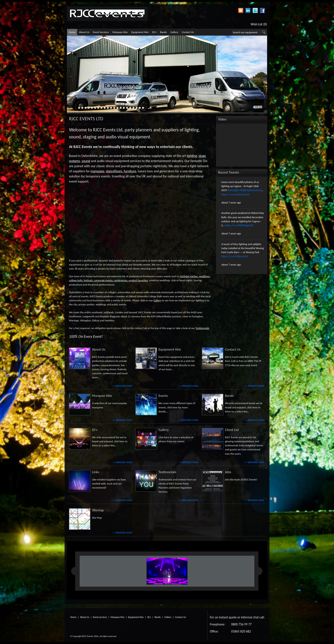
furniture (130, 171)
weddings (204, 276)
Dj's (149, 617)
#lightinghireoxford (251, 190)
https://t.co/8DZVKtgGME (239, 225)
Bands (163, 32)
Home (72, 32)
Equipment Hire (140, 32)
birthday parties (189, 276)
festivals (88, 280)
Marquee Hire (120, 32)
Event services (100, 617)
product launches (138, 280)
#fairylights (234, 190)
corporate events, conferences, (111, 280)
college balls (76, 280)
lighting (192, 156)
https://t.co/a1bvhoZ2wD (235, 194)
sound (86, 161)
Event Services (101, 32)
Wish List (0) (259, 24)
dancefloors (114, 171)
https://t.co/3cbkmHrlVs (235, 256)
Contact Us (188, 32)
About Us (84, 32)
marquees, (98, 171)
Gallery (174, 32)
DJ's (154, 32)
